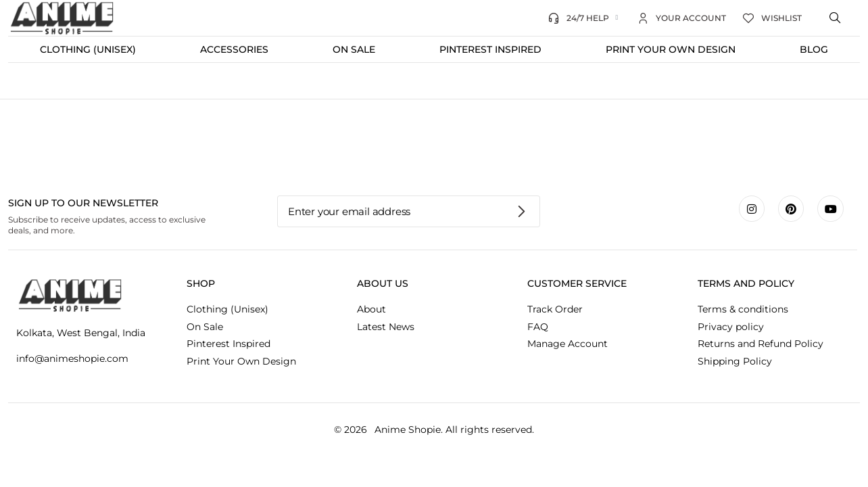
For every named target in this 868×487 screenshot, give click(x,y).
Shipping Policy (735, 361)
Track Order (555, 309)
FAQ (538, 327)
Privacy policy (731, 327)
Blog (814, 49)
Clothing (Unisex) (88, 49)
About (371, 309)
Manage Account (568, 344)
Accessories (234, 49)
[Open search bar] (836, 18)
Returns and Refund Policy (761, 344)
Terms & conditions (743, 309)
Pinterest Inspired (490, 49)
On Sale (354, 49)
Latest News (386, 327)
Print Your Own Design (671, 49)
